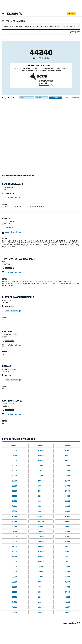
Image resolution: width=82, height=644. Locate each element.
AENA (74, 32)
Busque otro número (69, 623)
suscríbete (71, 14)
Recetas (58, 26)
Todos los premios (72, 98)
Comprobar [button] (55, 98)
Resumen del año (67, 26)
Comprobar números (17, 26)
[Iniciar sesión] (78, 14)
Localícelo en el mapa (13, 197)
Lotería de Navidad (14, 21)
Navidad (52, 26)
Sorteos (6, 26)
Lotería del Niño (43, 26)
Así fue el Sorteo (31, 26)
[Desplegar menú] (4, 14)
